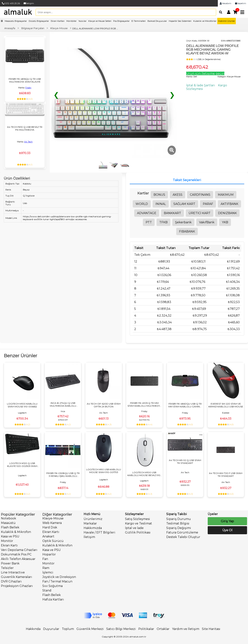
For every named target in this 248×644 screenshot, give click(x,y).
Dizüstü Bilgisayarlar (39, 21)
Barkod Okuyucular (157, 21)
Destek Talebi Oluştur (183, 537)
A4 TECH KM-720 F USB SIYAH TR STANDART (226, 475)
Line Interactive (13, 572)
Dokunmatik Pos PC (16, 554)
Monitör (7, 541)
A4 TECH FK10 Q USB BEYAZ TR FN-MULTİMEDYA (25, 128)
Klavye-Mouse (53, 518)
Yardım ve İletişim (186, 629)
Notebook (9, 518)
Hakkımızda (93, 528)
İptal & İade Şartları (201, 85)
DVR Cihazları (11, 581)
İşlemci (48, 572)
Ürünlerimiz (93, 519)
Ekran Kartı (9, 545)
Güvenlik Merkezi (90, 629)
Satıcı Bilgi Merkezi (121, 629)
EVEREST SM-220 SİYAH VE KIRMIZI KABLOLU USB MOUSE (226, 405)
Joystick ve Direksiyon (59, 577)
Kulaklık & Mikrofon (16, 532)
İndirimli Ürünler (227, 21)
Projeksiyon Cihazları (17, 586)
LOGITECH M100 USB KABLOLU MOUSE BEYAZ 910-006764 (144, 474)
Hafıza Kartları (53, 599)
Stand (47, 590)
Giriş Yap (227, 521)
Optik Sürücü (53, 541)
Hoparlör (49, 554)
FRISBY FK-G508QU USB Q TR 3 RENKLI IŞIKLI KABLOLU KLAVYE (63, 475)
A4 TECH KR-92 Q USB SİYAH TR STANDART (185, 462)
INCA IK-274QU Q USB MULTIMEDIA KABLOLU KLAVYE (63, 404)
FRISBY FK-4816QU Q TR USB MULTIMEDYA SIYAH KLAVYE (25, 80)
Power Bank (10, 563)
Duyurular (51, 629)
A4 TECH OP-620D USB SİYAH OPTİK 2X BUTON (104, 405)
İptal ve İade (134, 528)
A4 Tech (28, 142)
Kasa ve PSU (10, 536)
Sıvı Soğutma (52, 586)
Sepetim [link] (241, 3)
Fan (45, 559)
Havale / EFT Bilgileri (99, 532)
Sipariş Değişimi (179, 528)
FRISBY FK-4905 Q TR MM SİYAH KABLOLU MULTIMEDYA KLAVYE (144, 404)
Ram (46, 568)
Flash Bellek (10, 527)
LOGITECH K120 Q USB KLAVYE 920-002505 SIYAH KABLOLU (22, 465)
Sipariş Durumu (179, 519)
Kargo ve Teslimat (139, 523)
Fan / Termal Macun (57, 581)
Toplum (68, 629)
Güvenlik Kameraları (16, 577)
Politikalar (146, 629)
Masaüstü (8, 523)
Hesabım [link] (226, 3)
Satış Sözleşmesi (137, 519)
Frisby (28, 88)
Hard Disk (50, 527)
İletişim (29, 3)
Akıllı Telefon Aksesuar (18, 559)
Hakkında (33, 629)
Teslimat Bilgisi (178, 523)
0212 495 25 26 (11, 3)
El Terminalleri (139, 21)
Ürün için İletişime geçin (205, 73)
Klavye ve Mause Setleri (100, 21)
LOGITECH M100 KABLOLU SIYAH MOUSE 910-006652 (22, 405)
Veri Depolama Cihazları (19, 550)
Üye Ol (227, 530)
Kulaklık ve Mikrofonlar (205, 21)
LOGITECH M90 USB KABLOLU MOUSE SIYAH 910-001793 (104, 471)
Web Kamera (52, 523)
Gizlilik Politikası (138, 532)
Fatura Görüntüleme (182, 532)
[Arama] (220, 12)
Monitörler (71, 21)
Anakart (48, 536)
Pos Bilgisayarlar (121, 21)
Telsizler (7, 568)
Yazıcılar (82, 21)
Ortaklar (163, 629)
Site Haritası (211, 629)
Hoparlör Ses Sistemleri (180, 21)
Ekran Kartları (58, 21)
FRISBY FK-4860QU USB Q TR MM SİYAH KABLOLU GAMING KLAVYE (185, 405)
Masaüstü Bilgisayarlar (16, 21)
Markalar (90, 523)
